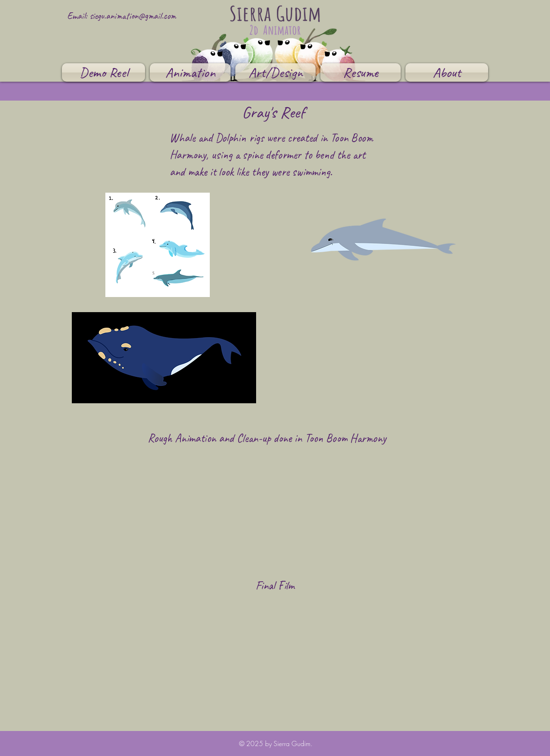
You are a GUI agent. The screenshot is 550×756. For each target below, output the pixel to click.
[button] (190, 72)
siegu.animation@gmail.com (133, 16)
